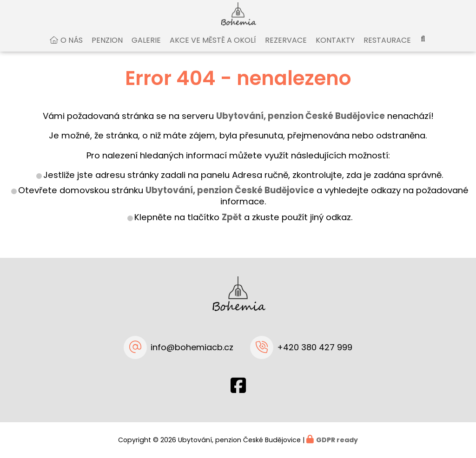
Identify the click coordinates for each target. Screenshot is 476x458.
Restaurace (387, 48)
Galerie (146, 48)
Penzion (107, 48)
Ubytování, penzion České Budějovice (230, 199)
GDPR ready (337, 440)
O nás (72, 48)
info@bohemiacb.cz (192, 347)
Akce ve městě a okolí (213, 48)
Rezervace (286, 48)
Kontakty (335, 48)
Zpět (232, 225)
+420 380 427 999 (315, 347)
